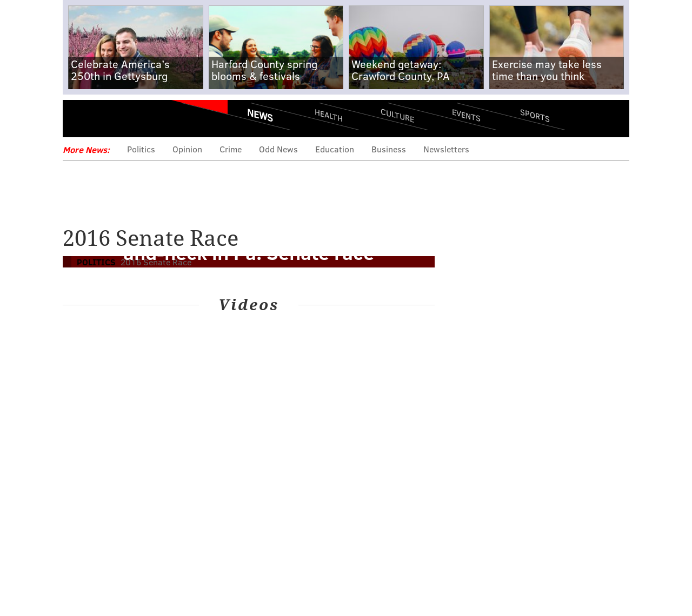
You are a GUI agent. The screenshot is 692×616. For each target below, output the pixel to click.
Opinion (187, 149)
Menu (80, 119)
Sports (535, 115)
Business (389, 149)
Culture (397, 115)
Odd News (278, 149)
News (260, 115)
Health (329, 115)
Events (466, 115)
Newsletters (446, 149)
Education (335, 149)
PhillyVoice (137, 119)
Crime (231, 149)
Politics (141, 149)
